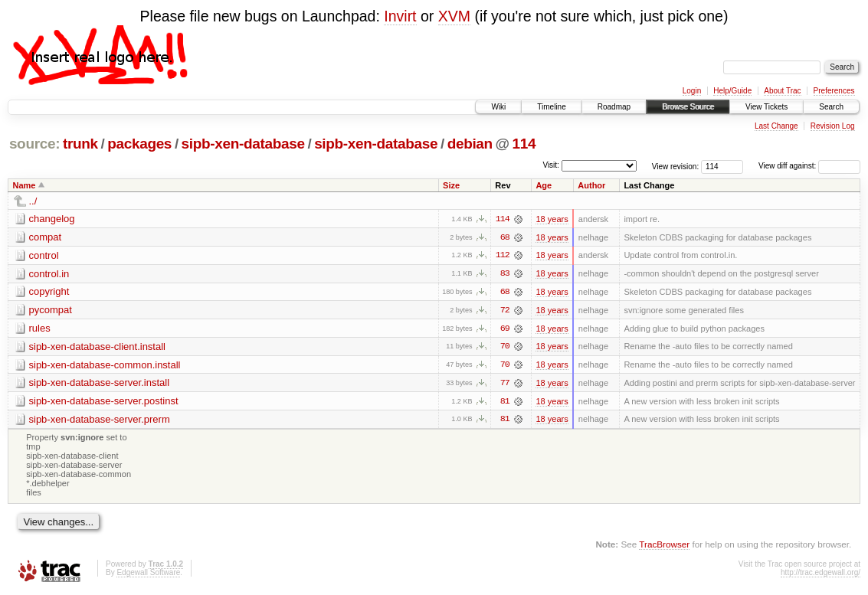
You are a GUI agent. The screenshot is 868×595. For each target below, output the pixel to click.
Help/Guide (732, 91)
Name (25, 185)
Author (591, 185)
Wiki (498, 107)
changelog (52, 219)
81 (505, 403)
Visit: (551, 165)
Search (831, 107)
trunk (80, 144)
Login (692, 91)
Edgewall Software (148, 575)
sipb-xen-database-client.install (97, 347)
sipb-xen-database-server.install (100, 384)
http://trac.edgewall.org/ (821, 575)
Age (544, 185)
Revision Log (833, 126)
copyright (49, 292)
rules (40, 329)
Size (451, 185)
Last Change (776, 126)
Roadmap (614, 107)
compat (46, 237)
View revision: (676, 166)
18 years (552, 219)
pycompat (51, 311)
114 (524, 144)
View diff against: (809, 166)
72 (505, 311)
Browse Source (688, 107)
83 (505, 274)
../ (33, 201)
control (44, 255)
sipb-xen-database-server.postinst (104, 402)
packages (139, 144)
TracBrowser (664, 546)
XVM (454, 16)
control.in (49, 274)
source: (34, 144)
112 (503, 256)
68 (505, 237)
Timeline (551, 107)
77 (505, 384)
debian (470, 144)
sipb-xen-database (243, 144)
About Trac (782, 91)
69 (505, 329)
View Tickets (766, 107)
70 (505, 348)
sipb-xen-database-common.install (105, 366)
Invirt (400, 16)
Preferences (834, 91)
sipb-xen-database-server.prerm (100, 421)
